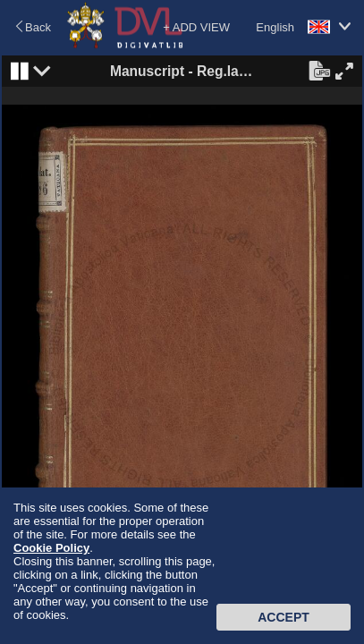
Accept (284, 617)
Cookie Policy (51, 548)
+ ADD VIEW (196, 27)
